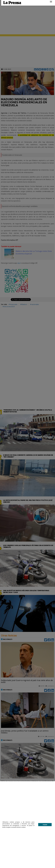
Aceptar (45, 825)
